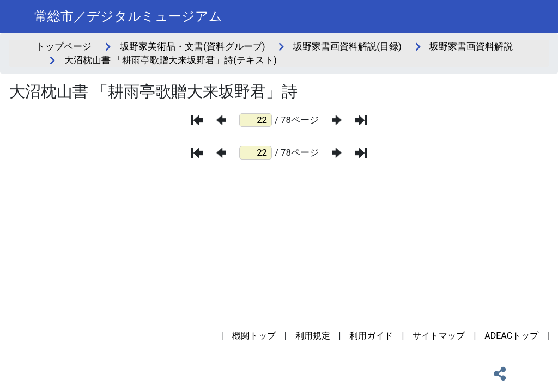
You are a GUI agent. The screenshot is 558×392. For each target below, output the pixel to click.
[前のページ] (221, 120)
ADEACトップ (511, 336)
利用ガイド (371, 336)
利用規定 (313, 336)
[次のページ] (337, 120)
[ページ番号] (256, 120)
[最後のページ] (361, 120)
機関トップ (254, 336)
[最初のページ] (197, 120)
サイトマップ (439, 336)
